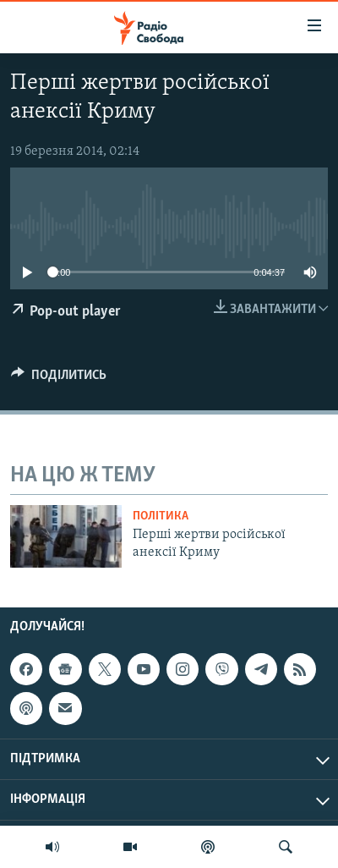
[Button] (59, 379)
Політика (161, 516)
